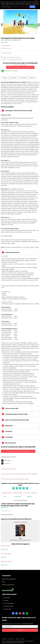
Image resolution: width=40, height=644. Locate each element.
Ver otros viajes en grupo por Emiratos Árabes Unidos (15, 479)
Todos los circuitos (9, 606)
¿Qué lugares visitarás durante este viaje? (19, 111)
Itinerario (5, 78)
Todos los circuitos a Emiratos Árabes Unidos (18, 451)
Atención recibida (18, 493)
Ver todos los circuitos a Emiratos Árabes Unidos (20, 67)
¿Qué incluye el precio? (12, 252)
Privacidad (4, 639)
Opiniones (32, 78)
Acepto (32, 7)
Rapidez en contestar (6, 561)
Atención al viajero (6, 546)
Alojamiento (9, 426)
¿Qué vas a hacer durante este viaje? (17, 420)
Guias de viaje (7, 609)
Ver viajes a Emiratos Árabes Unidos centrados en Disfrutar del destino (19, 474)
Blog (3, 582)
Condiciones (11, 639)
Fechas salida (23, 78)
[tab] (20, 111)
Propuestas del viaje (7, 493)
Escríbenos (7, 463)
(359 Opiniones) (6, 45)
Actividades (9, 437)
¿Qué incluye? (13, 78)
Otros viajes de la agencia (30, 493)
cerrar (36, 1)
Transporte (9, 431)
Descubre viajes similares (20, 65)
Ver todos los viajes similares (8, 469)
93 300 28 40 (7, 598)
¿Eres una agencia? (9, 603)
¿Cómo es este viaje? (12, 408)
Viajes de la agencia (6, 554)
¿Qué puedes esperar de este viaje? (16, 414)
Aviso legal (22, 639)
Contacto (6, 601)
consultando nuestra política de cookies (21, 7)
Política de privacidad (27, 624)
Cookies (17, 639)
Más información (10, 443)
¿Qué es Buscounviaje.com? (9, 579)
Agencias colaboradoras (8, 585)
